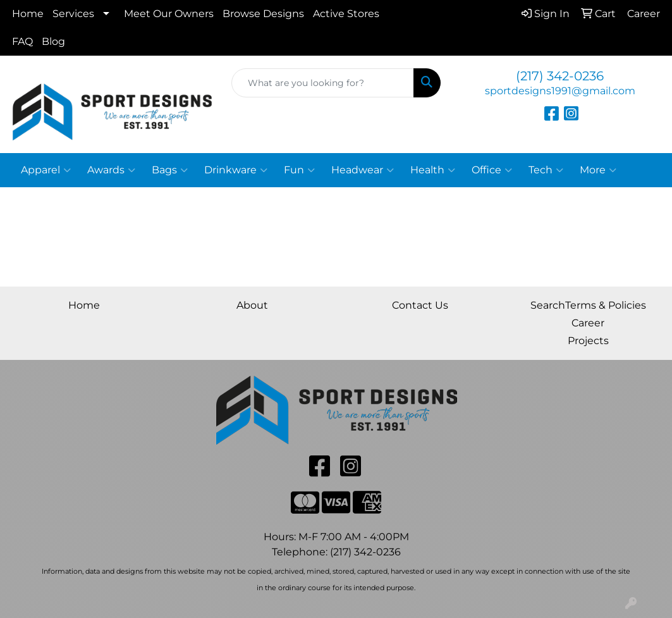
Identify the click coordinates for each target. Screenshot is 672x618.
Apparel (46, 170)
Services (73, 14)
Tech (546, 170)
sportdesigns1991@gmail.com (560, 91)
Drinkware (236, 170)
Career (588, 323)
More (598, 170)
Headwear (363, 170)
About (252, 305)
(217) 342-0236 (560, 76)
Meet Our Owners (169, 14)
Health (433, 170)
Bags (170, 170)
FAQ (22, 41)
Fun (299, 170)
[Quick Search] (322, 83)
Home (28, 14)
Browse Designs (263, 14)
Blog (53, 41)
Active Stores (346, 14)
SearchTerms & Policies (588, 305)
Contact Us (420, 305)
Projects (588, 341)
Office (492, 170)
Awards (111, 170)
